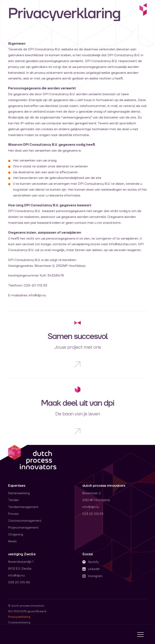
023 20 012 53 (93, 514)
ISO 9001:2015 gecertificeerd (27, 611)
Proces (13, 514)
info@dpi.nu (91, 507)
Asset (12, 542)
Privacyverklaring (19, 617)
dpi (32, 457)
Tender (13, 500)
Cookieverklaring (19, 623)
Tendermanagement (23, 507)
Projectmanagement (23, 528)
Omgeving (16, 535)
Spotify (91, 562)
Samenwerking (19, 493)
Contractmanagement (25, 521)
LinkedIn (91, 569)
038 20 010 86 (19, 583)
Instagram (92, 576)
